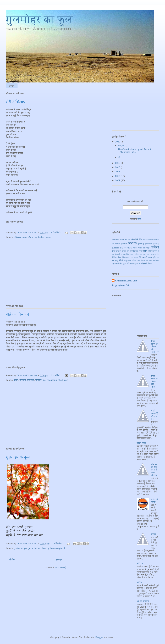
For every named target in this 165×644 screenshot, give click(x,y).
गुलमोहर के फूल (18, 457)
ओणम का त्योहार (144, 248)
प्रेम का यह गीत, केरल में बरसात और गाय (154, 470)
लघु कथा (31, 380)
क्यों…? (140, 563)
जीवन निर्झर (141, 443)
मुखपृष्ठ (12, 86)
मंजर (119, 257)
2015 (118, 163)
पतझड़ (153, 534)
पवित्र (137, 254)
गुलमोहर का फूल (40, 19)
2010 (118, 176)
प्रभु (145, 254)
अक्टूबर (121, 145)
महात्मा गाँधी (138, 257)
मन (132, 257)
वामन (138, 261)
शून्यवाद (38, 380)
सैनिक (129, 264)
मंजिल (124, 257)
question (115, 248)
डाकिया (150, 251)
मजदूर (128, 257)
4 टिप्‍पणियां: (56, 233)
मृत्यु (117, 260)
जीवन (31, 237)
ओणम (135, 248)
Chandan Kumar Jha (126, 281)
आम (125, 248)
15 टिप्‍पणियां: (58, 544)
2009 (118, 180)
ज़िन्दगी (145, 263)
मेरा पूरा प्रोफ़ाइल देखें (120, 285)
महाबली (145, 257)
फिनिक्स (114, 257)
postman (149, 244)
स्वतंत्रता (135, 263)
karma (128, 239)
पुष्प (141, 254)
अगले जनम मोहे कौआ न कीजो (154, 415)
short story (63, 380)
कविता (24, 237)
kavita (134, 239)
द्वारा (139, 219)
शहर (113, 264)
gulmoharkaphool (56, 548)
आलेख (130, 248)
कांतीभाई (140, 582)
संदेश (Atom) (60, 567)
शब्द (147, 261)
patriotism (116, 243)
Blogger (99, 637)
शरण (151, 261)
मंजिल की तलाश (155, 501)
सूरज (125, 263)
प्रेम (158, 254)
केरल (114, 251)
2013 (118, 167)
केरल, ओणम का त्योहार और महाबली (154, 381)
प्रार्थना (153, 254)
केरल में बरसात (121, 251)
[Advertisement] (56, 272)
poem (48, 237)
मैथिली (121, 260)
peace (124, 243)
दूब (122, 254)
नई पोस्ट (12, 559)
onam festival (154, 239)
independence (118, 239)
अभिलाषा (17, 237)
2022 (118, 142)
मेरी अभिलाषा (16, 102)
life (44, 380)
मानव (150, 257)
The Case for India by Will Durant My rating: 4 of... (134, 151)
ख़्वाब (140, 264)
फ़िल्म (150, 263)
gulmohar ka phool (37, 548)
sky (122, 248)
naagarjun (52, 380)
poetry (141, 243)
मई (119, 157)
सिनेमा (120, 264)
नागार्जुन (23, 380)
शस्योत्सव (156, 261)
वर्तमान (134, 261)
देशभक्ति (126, 254)
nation (145, 239)
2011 (118, 172)
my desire (39, 237)
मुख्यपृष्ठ (59, 559)
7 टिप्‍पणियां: (56, 375)
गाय (128, 251)
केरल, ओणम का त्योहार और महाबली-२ (155, 346)
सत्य (116, 264)
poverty (156, 244)
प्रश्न (148, 254)
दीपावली (117, 254)
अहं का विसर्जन (17, 314)
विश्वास (143, 261)
